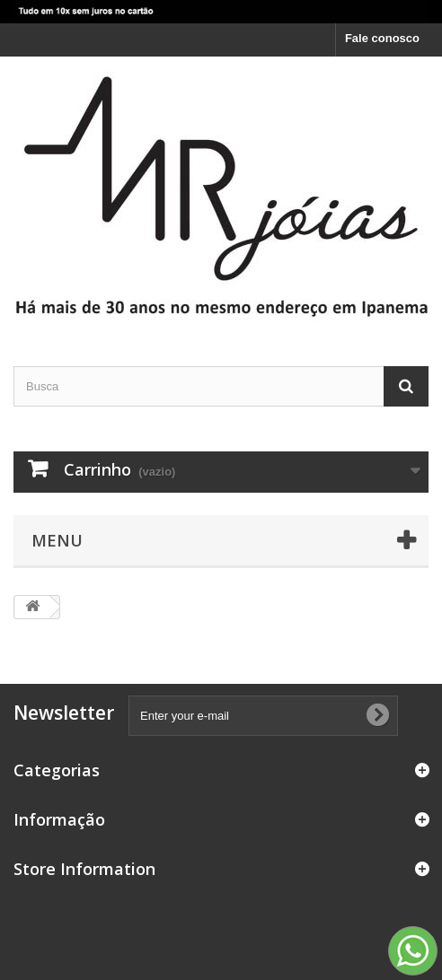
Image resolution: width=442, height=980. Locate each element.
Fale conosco (382, 38)
